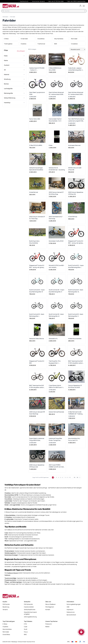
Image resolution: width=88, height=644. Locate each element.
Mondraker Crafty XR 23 (56, 241)
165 (75, 477)
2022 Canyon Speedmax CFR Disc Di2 (76, 193)
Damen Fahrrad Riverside (56, 412)
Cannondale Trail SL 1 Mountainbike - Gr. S (55, 120)
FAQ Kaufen (6, 604)
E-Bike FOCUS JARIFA (36, 145)
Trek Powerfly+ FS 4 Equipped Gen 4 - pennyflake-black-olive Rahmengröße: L (56, 362)
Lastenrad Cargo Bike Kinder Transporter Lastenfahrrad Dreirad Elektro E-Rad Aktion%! (56, 439)
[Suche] (44, 11)
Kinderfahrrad (34, 192)
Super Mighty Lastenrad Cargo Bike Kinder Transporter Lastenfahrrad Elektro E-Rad (37, 439)
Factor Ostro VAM (35, 119)
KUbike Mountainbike (75, 339)
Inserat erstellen (29, 607)
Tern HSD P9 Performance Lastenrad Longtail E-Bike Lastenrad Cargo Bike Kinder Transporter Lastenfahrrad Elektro (76, 120)
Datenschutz (71, 612)
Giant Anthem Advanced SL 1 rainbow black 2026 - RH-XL (76, 93)
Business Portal (31, 642)
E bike (51, 145)
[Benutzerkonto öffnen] (80, 6)
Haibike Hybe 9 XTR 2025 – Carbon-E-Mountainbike (37, 69)
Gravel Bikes (6, 634)
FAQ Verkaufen (28, 604)
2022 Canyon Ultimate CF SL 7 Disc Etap (37, 218)
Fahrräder (13, 17)
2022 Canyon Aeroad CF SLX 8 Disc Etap (56, 193)
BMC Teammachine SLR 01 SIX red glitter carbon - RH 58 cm (37, 386)
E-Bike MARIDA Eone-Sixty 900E (55, 69)
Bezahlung (6, 607)
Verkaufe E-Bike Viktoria (37, 339)
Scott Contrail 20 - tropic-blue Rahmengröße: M (37, 291)
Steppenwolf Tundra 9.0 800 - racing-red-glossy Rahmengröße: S (37, 266)
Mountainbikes (7, 629)
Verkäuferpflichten (30, 610)
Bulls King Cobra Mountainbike (34, 242)
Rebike (47, 627)
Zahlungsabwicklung (30, 617)
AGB (68, 607)
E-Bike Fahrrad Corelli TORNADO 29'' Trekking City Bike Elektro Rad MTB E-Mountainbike (76, 413)
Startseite (5, 17)
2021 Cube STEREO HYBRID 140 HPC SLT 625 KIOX (56, 466)
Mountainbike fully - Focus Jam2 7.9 (74, 439)
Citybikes (5, 627)
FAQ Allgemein (50, 607)
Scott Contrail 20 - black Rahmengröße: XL (76, 291)
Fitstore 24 (49, 624)
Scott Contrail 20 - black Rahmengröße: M (56, 315)
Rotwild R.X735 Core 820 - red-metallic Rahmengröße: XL (57, 266)
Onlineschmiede (22, 642)
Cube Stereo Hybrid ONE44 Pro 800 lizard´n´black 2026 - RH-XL (56, 386)
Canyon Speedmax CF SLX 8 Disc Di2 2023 (75, 386)
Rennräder (6, 632)
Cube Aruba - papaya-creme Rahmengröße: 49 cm (76, 69)
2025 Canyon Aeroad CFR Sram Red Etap (37, 413)
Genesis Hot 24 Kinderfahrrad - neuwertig (57, 169)
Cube (26, 627)
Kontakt (48, 610)
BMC (25, 634)
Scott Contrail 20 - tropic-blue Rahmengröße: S (57, 291)
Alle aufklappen (21, 51)
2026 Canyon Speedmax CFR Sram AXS (37, 466)
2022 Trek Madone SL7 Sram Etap (56, 218)
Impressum (70, 610)
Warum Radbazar (50, 604)
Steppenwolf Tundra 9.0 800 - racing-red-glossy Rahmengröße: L (76, 242)
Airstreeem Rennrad (74, 145)
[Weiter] (80, 477)
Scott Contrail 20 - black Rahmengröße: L (37, 315)
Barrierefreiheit (71, 615)
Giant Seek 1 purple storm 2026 (37, 93)
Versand (5, 610)
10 (70, 477)
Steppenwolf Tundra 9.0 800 (37, 362)
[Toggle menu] (84, 6)
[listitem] (10, 39)
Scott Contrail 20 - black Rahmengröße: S (76, 315)
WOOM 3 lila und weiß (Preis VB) (75, 169)
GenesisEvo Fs (53, 339)
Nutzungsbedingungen (74, 604)
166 (77, 477)
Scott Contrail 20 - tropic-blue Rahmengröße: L (76, 266)
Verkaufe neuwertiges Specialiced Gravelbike (36, 169)
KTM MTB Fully (73, 217)
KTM (25, 624)
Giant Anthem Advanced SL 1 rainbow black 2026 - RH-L (56, 93)
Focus (26, 632)
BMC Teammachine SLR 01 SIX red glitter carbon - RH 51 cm (76, 362)
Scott (26, 629)
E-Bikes (5, 624)
